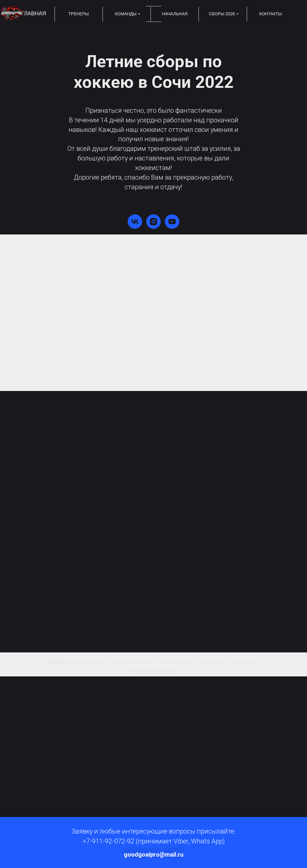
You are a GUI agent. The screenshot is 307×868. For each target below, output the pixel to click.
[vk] (135, 222)
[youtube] (172, 222)
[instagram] (153, 222)
